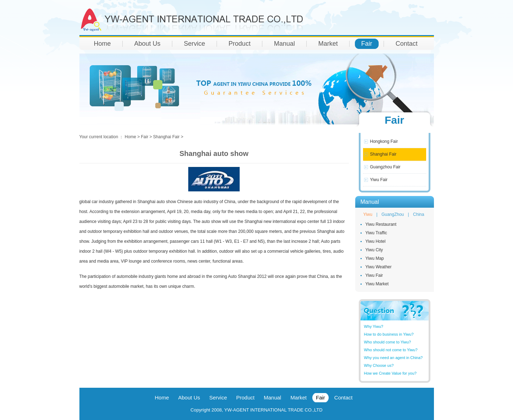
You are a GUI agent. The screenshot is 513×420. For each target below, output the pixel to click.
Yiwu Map (375, 258)
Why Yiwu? (374, 326)
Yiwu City (374, 250)
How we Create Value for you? (390, 373)
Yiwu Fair (379, 180)
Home (130, 137)
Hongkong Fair (384, 141)
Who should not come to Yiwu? (391, 350)
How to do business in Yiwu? (389, 334)
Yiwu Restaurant (381, 224)
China (419, 214)
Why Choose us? (379, 365)
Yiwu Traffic (376, 233)
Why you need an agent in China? (394, 358)
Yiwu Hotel (376, 241)
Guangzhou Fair (385, 167)
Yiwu (368, 214)
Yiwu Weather (379, 267)
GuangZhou (393, 214)
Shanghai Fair (383, 154)
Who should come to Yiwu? (388, 342)
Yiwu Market (377, 284)
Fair (145, 137)
